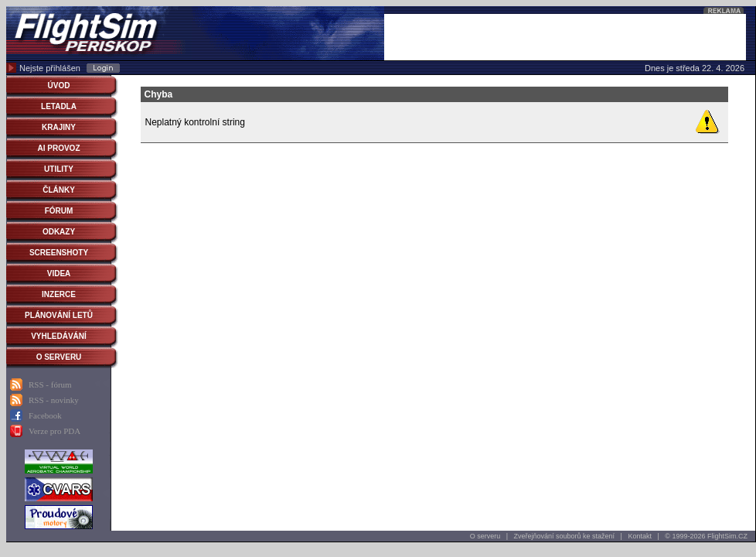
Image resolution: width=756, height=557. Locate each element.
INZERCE (59, 294)
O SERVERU (59, 357)
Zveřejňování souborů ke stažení (565, 536)
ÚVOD (59, 85)
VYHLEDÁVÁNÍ (59, 336)
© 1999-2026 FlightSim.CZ (706, 536)
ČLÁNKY (59, 190)
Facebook (45, 415)
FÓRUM (59, 211)
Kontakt (640, 536)
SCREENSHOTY (59, 253)
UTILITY (59, 169)
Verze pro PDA (54, 431)
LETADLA (59, 106)
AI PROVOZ (58, 148)
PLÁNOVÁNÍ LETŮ (59, 315)
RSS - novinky (54, 400)
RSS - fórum (50, 384)
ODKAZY (59, 232)
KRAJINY (59, 127)
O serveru (485, 536)
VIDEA (59, 273)
